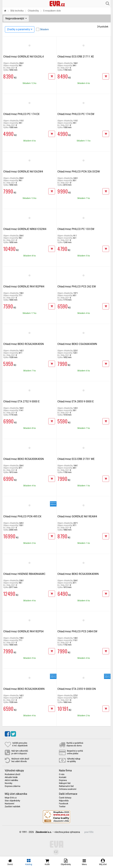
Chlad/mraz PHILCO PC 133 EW (76, 229)
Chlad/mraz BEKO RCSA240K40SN (24, 344)
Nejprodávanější (15, 18)
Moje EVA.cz (11, 798)
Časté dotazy (65, 798)
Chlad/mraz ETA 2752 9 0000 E (21, 401)
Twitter (62, 807)
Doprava (63, 780)
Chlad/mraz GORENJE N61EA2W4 (23, 172)
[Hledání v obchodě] (108, 3)
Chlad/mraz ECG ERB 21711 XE (76, 57)
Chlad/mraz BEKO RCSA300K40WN (78, 574)
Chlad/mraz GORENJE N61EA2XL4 (24, 57)
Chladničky (33, 11)
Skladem (44, 29)
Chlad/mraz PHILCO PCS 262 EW (77, 287)
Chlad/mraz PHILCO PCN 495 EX (22, 516)
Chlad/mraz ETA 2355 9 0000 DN (77, 689)
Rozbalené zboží (12, 774)
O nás (62, 774)
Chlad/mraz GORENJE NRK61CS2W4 (25, 229)
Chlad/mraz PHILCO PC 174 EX (21, 114)
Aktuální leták (11, 777)
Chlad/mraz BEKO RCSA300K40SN (24, 459)
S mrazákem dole (52, 11)
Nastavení (9, 804)
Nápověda (64, 801)
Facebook (64, 804)
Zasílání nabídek (12, 807)
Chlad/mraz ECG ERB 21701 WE (76, 459)
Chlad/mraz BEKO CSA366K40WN (77, 344)
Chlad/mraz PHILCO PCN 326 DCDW (79, 172)
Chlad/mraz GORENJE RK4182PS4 (23, 631)
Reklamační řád (66, 786)
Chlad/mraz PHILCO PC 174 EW (76, 114)
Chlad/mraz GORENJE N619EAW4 (77, 516)
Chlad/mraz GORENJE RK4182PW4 (24, 287)
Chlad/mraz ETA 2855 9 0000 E (76, 401)
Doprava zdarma (13, 786)
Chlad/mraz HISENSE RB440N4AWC (24, 574)
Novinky (9, 783)
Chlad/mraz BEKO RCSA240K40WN (24, 689)
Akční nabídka (11, 780)
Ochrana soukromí (68, 789)
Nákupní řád (65, 783)
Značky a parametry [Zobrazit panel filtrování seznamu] (20, 29)
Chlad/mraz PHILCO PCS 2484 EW (77, 631)
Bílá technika (17, 11)
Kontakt (63, 777)
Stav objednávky (12, 801)
